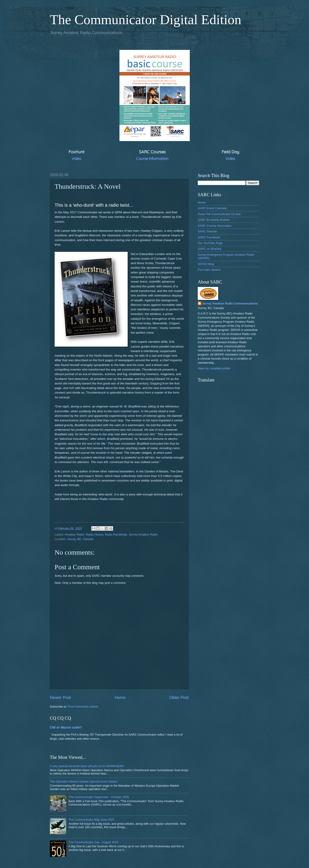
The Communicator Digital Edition (146, 20)
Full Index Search (209, 270)
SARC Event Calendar (212, 208)
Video (77, 159)
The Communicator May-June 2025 (91, 820)
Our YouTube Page (210, 243)
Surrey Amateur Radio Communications (230, 303)
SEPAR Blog (206, 264)
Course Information (152, 159)
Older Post (179, 698)
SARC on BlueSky (210, 249)
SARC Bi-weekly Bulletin (214, 220)
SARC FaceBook (209, 237)
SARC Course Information (215, 226)
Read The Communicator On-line (219, 214)
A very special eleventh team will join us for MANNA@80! (87, 766)
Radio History (94, 534)
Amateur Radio (74, 534)
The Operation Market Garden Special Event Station (84, 782)
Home (120, 698)
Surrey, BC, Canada (80, 539)
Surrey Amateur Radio (143, 534)
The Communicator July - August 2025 (93, 842)
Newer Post (60, 698)
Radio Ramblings (116, 534)
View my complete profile (214, 368)
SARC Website (208, 231)
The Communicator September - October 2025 (99, 797)
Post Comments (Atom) (83, 707)
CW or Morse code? (66, 727)
